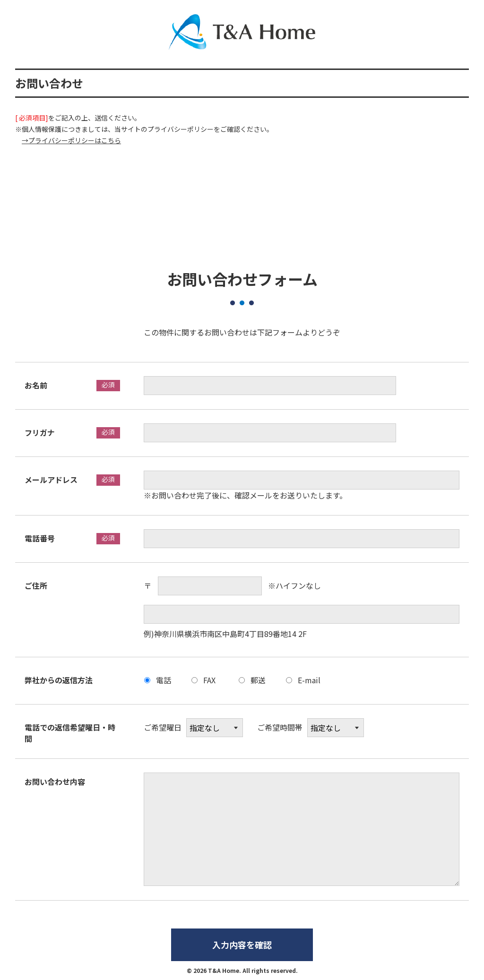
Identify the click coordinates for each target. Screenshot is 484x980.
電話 (164, 680)
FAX (209, 680)
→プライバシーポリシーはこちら (71, 140)
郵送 (258, 680)
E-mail (309, 680)
